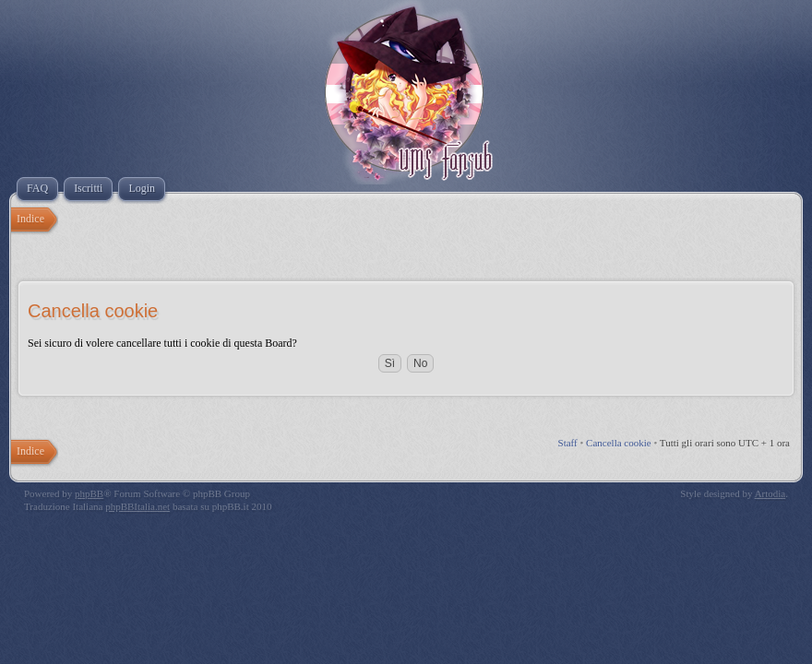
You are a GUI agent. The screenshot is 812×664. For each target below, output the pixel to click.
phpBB (89, 493)
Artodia (770, 493)
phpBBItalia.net (137, 506)
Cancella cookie (619, 443)
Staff (568, 443)
